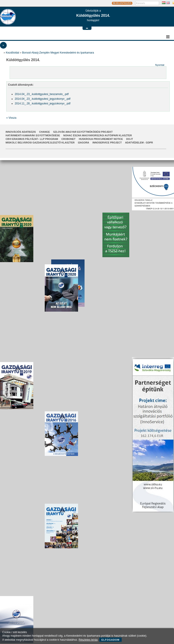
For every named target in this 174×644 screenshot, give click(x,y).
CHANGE (45, 132)
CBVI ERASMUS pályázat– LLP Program (32, 139)
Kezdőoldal (12, 53)
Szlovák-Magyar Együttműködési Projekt (83, 132)
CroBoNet (69, 139)
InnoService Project (107, 143)
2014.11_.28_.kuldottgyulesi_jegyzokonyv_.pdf (43, 104)
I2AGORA (83, 143)
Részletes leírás (88, 640)
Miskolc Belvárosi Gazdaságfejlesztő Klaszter (40, 143)
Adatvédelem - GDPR (139, 143)
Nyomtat (160, 65)
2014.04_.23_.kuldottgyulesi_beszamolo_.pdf (42, 94)
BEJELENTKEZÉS (122, 3)
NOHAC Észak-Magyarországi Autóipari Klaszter (98, 135)
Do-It (129, 139)
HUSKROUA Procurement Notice (101, 139)
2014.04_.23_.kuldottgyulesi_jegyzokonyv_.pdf (43, 99)
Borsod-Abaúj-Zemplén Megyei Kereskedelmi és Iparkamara (58, 53)
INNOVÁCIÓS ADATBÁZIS (21, 132)
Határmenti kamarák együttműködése (33, 135)
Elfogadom (111, 640)
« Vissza (11, 118)
